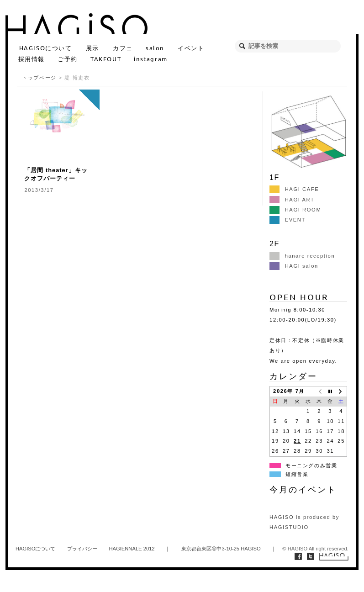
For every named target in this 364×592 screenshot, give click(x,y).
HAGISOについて (46, 48)
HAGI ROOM (295, 210)
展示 (92, 48)
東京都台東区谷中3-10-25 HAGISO (221, 549)
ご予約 (68, 59)
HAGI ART (292, 200)
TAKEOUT (106, 59)
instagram (150, 59)
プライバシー (82, 549)
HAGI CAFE (294, 189)
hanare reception (302, 256)
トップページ (39, 78)
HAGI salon (294, 266)
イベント (191, 48)
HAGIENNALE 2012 (132, 549)
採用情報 (32, 59)
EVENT (288, 220)
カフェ (123, 48)
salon (155, 48)
